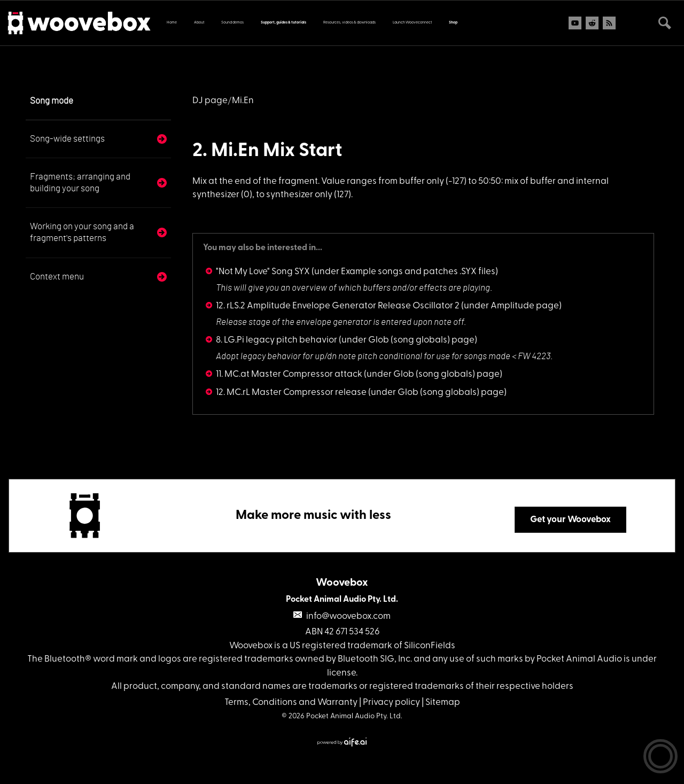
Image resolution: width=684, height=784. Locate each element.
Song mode (52, 101)
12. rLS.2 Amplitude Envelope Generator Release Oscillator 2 (338, 306)
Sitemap (443, 703)
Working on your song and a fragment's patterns (82, 232)
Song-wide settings (67, 139)
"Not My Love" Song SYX (263, 272)
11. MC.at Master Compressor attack (289, 374)
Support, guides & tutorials (283, 23)
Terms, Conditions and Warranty (291, 703)
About (199, 23)
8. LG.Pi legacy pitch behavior (277, 340)
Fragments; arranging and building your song (80, 183)
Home (172, 23)
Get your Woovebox (570, 520)
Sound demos (232, 23)
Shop (453, 23)
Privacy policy (391, 703)
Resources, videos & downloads (349, 23)
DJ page (210, 101)
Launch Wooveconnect (412, 23)
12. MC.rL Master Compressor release (291, 393)
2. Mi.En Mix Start (267, 151)
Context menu (57, 277)
